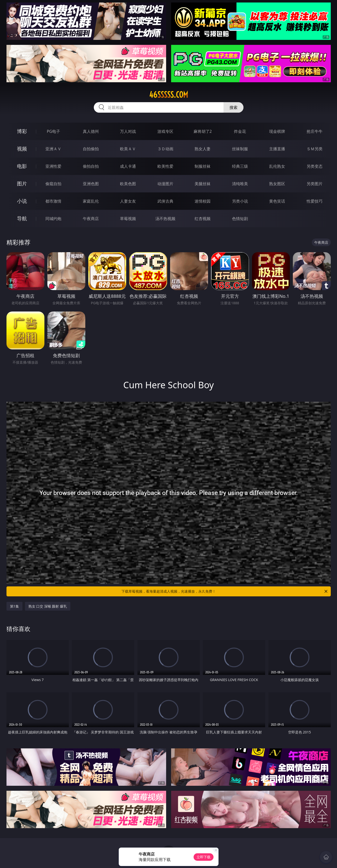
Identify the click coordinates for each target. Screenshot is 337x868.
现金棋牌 (277, 131)
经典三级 (240, 166)
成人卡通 (128, 166)
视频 (22, 149)
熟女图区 (277, 184)
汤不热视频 (165, 219)
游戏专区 (165, 131)
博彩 (22, 131)
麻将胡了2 (203, 131)
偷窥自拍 (53, 184)
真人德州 (91, 131)
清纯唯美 (240, 184)
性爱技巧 (315, 201)
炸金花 (240, 131)
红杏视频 (203, 219)
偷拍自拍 (91, 166)
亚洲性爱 (53, 166)
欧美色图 (128, 184)
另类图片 (315, 184)
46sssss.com (169, 95)
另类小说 (240, 201)
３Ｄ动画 (165, 149)
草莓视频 (128, 219)
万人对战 (128, 131)
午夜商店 (91, 219)
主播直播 (277, 149)
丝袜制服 (240, 149)
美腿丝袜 (203, 184)
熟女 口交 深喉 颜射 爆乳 (48, 606)
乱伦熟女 (277, 166)
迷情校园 (203, 201)
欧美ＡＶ (128, 149)
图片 (22, 184)
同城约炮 (53, 219)
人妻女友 (128, 201)
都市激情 (53, 201)
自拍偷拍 (91, 149)
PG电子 (54, 131)
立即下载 (204, 857)
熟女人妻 (203, 149)
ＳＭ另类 (315, 149)
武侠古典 (165, 201)
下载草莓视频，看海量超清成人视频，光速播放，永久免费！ (225, 591)
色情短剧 (240, 219)
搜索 (233, 107)
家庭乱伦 (91, 201)
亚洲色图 (91, 184)
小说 (22, 201)
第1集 (14, 606)
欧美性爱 (165, 166)
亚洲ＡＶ (53, 149)
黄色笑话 (277, 201)
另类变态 (315, 166)
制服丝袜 (203, 166)
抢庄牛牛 (315, 131)
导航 (22, 218)
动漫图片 (165, 184)
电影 (22, 166)
